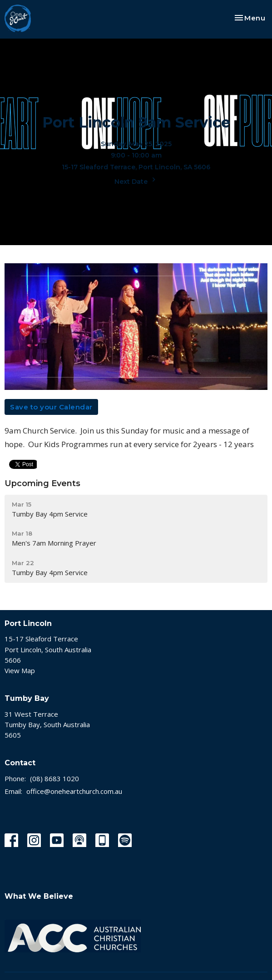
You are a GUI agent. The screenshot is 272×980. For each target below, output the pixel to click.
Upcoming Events (42, 483)
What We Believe (39, 896)
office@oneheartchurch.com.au (74, 791)
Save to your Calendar (51, 407)
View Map (20, 670)
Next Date (136, 180)
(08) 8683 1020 (54, 778)
